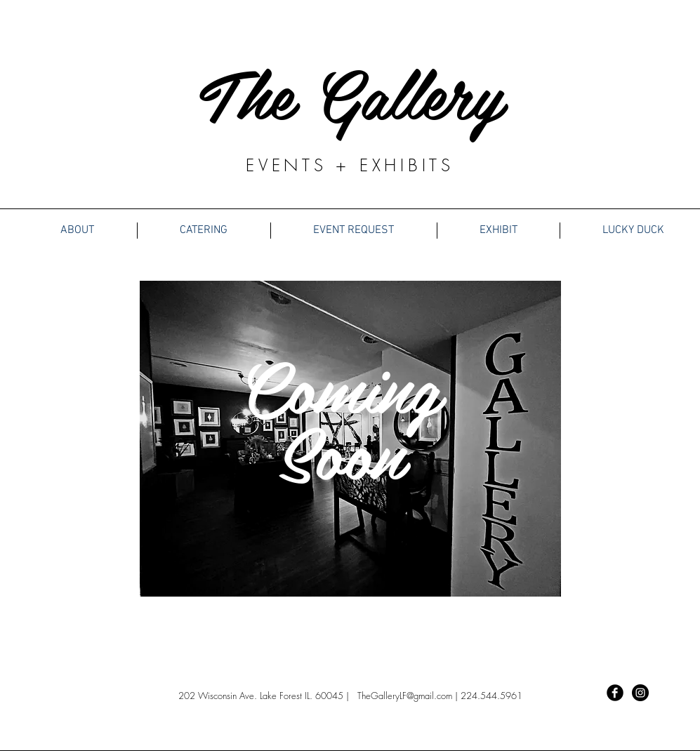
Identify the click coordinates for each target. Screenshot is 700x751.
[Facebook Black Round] (615, 693)
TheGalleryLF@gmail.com (405, 696)
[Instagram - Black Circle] (640, 693)
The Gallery (351, 92)
